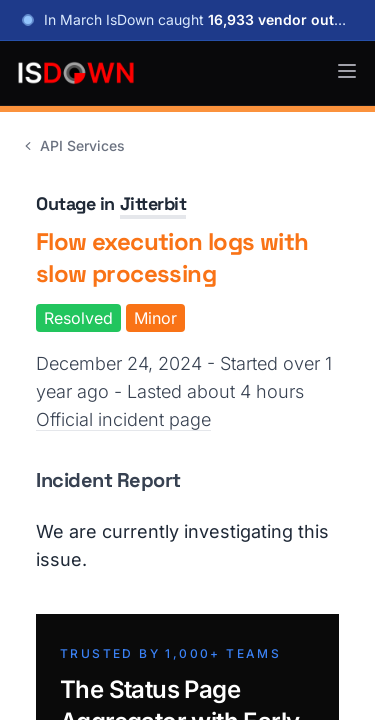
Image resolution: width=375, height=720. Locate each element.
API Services (72, 145)
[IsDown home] (76, 73)
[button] (347, 71)
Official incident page (123, 419)
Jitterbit (153, 203)
